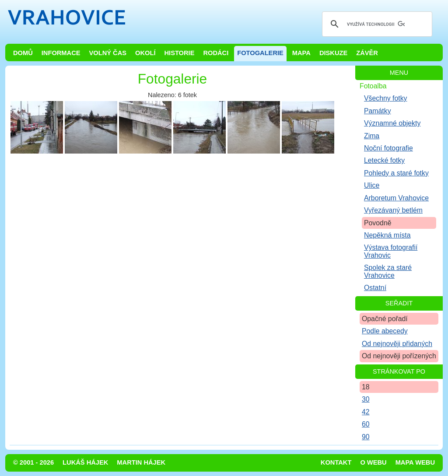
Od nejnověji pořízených (399, 356)
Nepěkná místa (387, 235)
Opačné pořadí (385, 319)
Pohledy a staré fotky (396, 173)
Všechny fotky (386, 98)
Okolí (145, 53)
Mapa (301, 53)
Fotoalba (373, 86)
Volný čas (108, 53)
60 (366, 424)
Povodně (378, 223)
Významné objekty (392, 123)
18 (366, 387)
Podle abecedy (385, 331)
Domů (23, 53)
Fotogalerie (260, 53)
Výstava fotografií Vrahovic (391, 251)
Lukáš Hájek (85, 462)
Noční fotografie (388, 148)
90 (366, 437)
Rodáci (216, 53)
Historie (179, 53)
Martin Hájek (141, 462)
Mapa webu (415, 462)
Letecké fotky (384, 160)
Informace (61, 53)
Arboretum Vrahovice (396, 198)
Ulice (372, 185)
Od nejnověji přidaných (397, 344)
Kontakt (336, 462)
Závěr (367, 53)
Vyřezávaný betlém (393, 210)
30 (366, 399)
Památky (378, 111)
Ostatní (375, 288)
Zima (372, 136)
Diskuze (333, 53)
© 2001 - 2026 (33, 462)
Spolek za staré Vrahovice (388, 271)
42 (366, 412)
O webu (373, 462)
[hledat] (376, 24)
